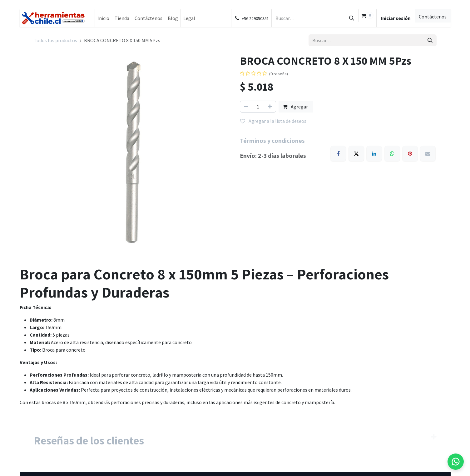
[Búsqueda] (352, 18)
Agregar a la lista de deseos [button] (273, 121)
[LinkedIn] (374, 153)
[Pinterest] (410, 153)
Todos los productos (55, 40)
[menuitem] (103, 18)
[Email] (428, 153)
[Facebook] (338, 153)
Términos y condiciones (272, 141)
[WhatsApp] (392, 153)
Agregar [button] (296, 107)
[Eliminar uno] (246, 107)
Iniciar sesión (396, 18)
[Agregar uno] (270, 107)
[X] (356, 153)
